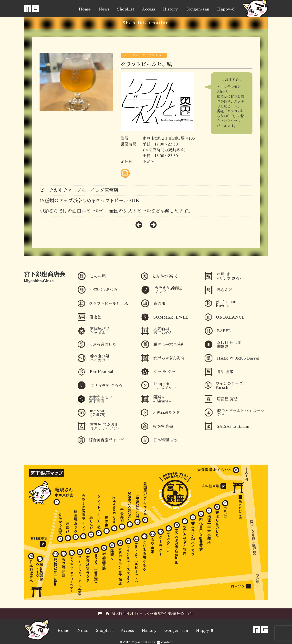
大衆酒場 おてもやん (163, 331)
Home (85, 9)
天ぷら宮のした (103, 345)
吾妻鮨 (96, 317)
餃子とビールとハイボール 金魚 (240, 413)
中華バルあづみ (104, 290)
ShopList (126, 9)
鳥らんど (225, 290)
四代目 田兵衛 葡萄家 (229, 345)
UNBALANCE (230, 317)
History (170, 9)
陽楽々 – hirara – (162, 399)
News (104, 9)
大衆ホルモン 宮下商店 (101, 399)
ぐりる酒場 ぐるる (106, 386)
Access (148, 9)
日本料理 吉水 (166, 440)
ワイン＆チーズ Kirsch (229, 386)
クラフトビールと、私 (108, 304)
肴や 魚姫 (225, 372)
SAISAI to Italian (233, 427)
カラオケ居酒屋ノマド (168, 290)
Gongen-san (197, 9)
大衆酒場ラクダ (166, 413)
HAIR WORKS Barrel (238, 358)
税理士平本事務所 (169, 345)
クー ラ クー (164, 372)
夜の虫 (159, 304)
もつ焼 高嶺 (163, 427)
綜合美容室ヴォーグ (106, 440)
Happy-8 (226, 9)
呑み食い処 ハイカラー (100, 358)
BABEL (224, 331)
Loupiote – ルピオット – (167, 386)
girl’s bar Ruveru (226, 304)
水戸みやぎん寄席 (169, 358)
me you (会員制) (98, 413)
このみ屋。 (100, 276)
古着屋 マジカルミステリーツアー (105, 427)
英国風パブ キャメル (100, 331)
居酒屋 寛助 (227, 399)
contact (165, 642)
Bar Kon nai (101, 372)
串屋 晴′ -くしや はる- (229, 276)
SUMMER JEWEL (171, 317)
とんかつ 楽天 (165, 276)
